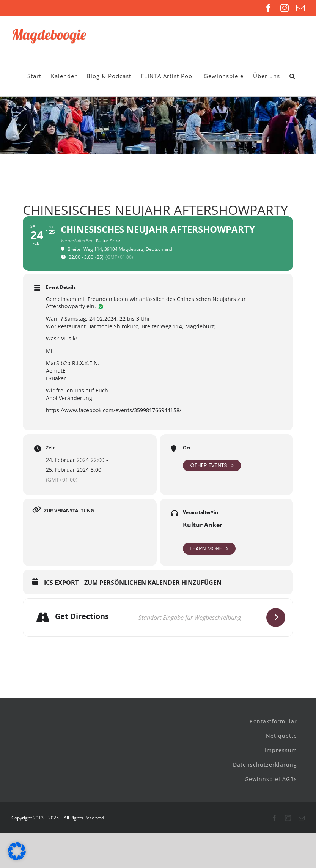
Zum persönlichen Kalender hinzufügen (153, 583)
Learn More (209, 549)
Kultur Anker (203, 525)
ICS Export (61, 583)
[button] (292, 76)
